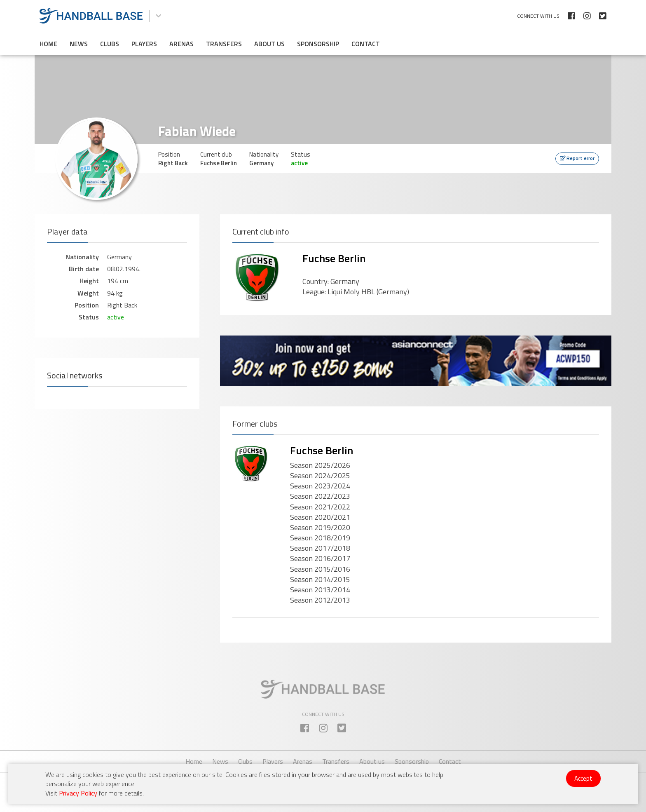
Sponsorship (318, 44)
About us (269, 44)
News (79, 44)
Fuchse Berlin (334, 258)
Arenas (181, 44)
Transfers (224, 44)
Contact (366, 44)
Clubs (110, 44)
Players (144, 44)
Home (48, 44)
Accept (583, 778)
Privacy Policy (78, 793)
